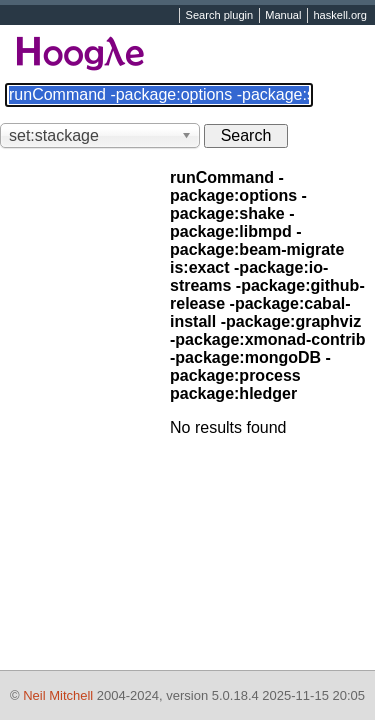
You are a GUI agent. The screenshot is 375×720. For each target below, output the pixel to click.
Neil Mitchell (58, 695)
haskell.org (339, 16)
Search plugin (220, 16)
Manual (283, 16)
